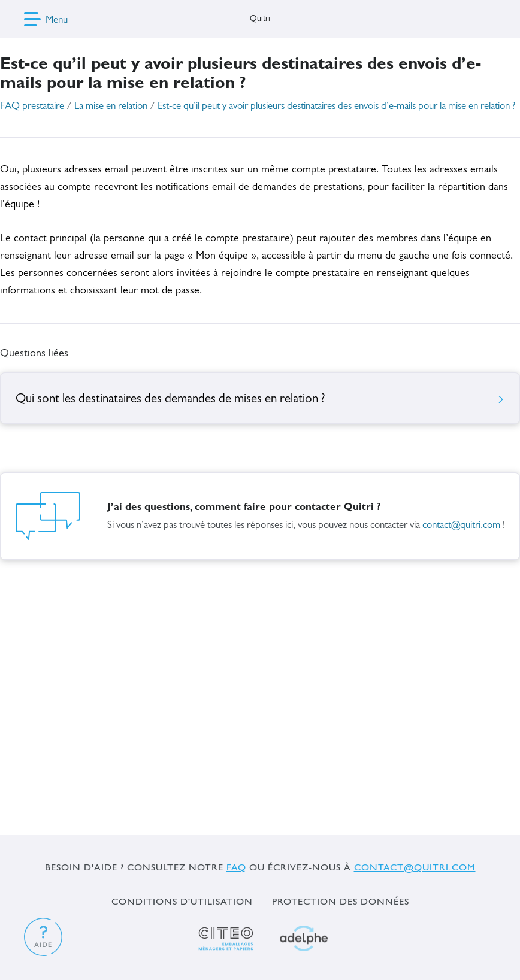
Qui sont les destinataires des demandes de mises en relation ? (260, 399)
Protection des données (341, 901)
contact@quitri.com (461, 525)
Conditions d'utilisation (182, 901)
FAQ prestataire (32, 106)
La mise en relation (111, 106)
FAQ (236, 867)
